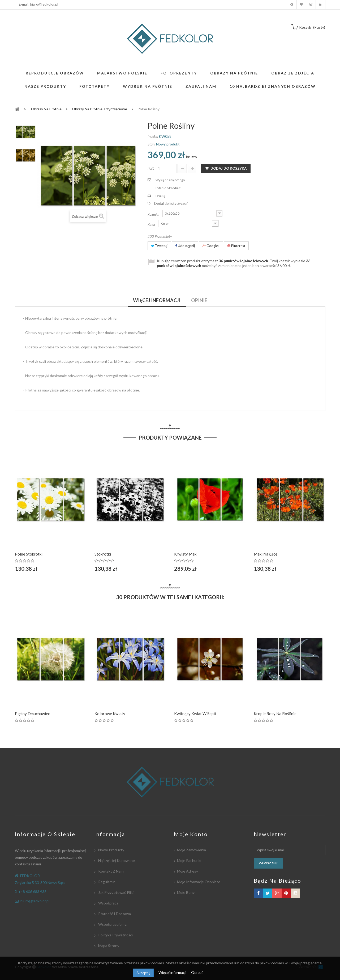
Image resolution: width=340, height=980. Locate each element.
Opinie (199, 300)
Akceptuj (143, 973)
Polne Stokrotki (29, 554)
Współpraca (108, 903)
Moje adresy (188, 871)
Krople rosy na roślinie (275, 714)
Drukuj (160, 196)
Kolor (152, 224)
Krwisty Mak (185, 554)
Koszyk (311, 5)
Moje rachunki (189, 860)
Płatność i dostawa (114, 914)
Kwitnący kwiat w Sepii (195, 714)
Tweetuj (159, 246)
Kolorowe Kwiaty (110, 714)
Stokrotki (103, 554)
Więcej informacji (173, 972)
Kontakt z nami (111, 871)
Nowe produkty (111, 850)
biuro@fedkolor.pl (44, 4)
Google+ (211, 246)
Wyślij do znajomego (170, 180)
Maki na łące (266, 554)
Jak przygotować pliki (115, 892)
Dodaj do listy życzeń (171, 203)
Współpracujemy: (112, 924)
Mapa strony (108, 946)
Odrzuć (197, 972)
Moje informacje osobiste (199, 882)
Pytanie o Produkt (168, 188)
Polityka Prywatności (115, 935)
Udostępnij (185, 246)
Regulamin (106, 882)
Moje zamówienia (191, 850)
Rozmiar (154, 214)
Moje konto (292, 5)
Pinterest (236, 246)
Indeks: (153, 136)
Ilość (151, 168)
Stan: (151, 144)
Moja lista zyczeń (301, 5)
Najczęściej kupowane (116, 860)
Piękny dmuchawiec (32, 714)
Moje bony (186, 892)
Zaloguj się (320, 5)
